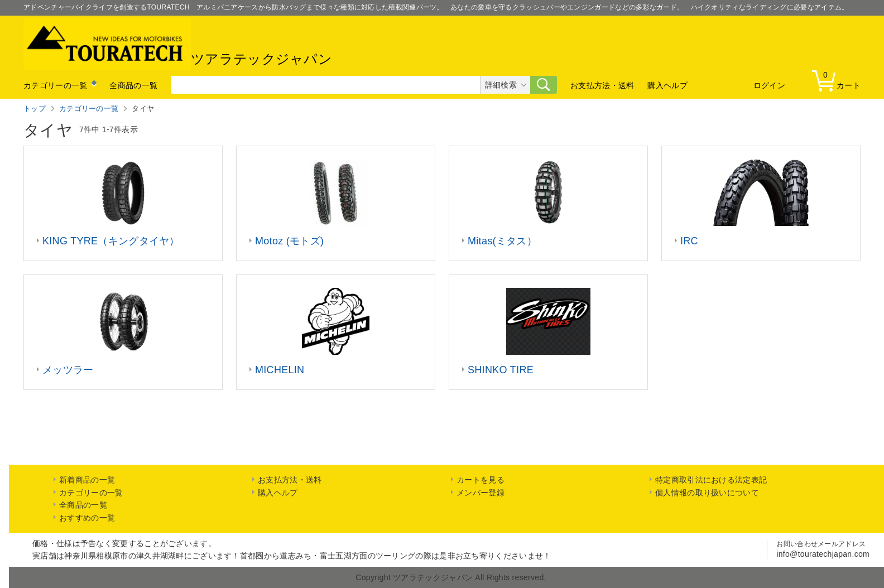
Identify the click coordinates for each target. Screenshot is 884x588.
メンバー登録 (481, 493)
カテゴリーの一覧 (55, 85)
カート (839, 80)
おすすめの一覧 (87, 518)
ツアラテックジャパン (178, 44)
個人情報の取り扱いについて (707, 493)
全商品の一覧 (133, 85)
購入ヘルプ (667, 85)
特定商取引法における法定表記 (711, 480)
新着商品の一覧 (87, 480)
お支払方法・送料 (602, 85)
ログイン (769, 85)
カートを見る (481, 480)
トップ (35, 109)
